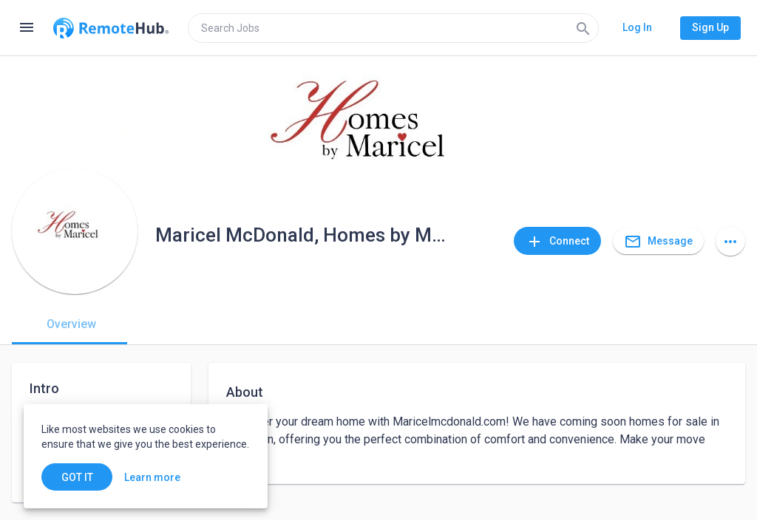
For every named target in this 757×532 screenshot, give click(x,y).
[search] (393, 28)
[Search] (583, 28)
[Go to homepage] (111, 28)
